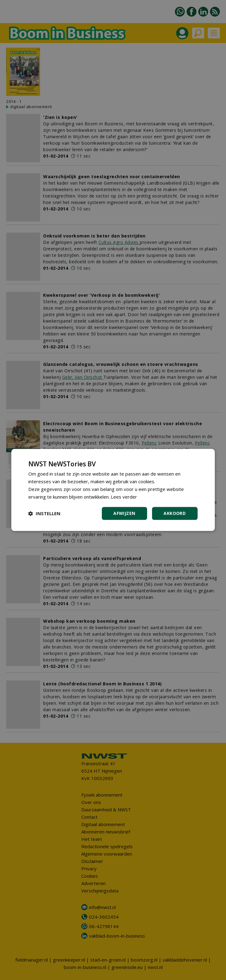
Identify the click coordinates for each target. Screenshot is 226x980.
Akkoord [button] (175, 514)
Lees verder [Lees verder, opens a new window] (124, 497)
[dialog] (113, 490)
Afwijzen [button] (124, 514)
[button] (44, 514)
